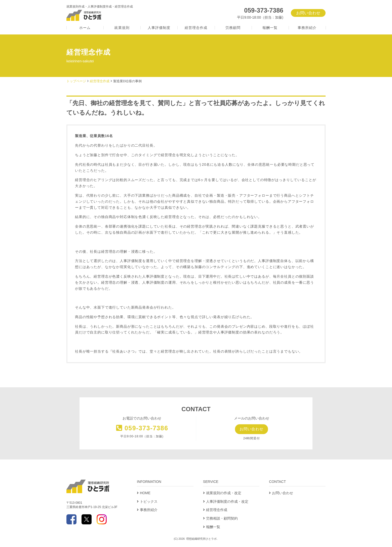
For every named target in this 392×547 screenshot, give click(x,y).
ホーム (85, 28)
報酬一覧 (270, 28)
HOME (145, 493)
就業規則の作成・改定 (224, 493)
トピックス (149, 502)
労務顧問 (233, 28)
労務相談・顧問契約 (222, 519)
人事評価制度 (159, 28)
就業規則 (122, 28)
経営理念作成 (196, 28)
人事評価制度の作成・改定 (227, 502)
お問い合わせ (308, 13)
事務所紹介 (307, 28)
